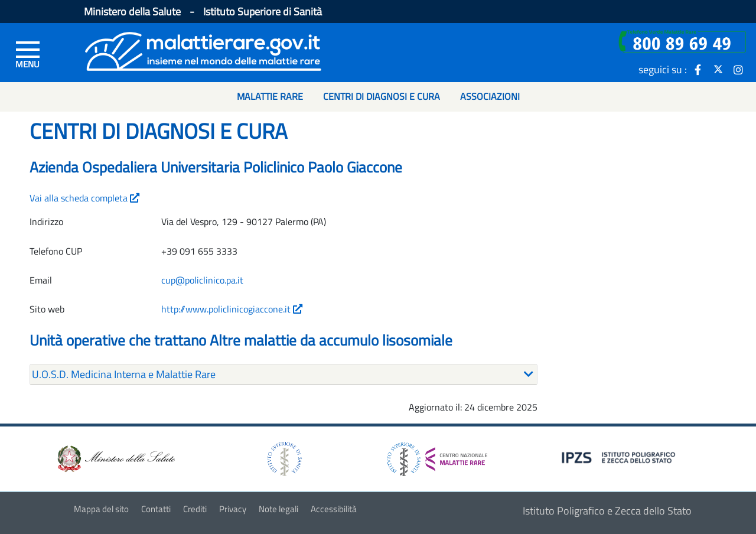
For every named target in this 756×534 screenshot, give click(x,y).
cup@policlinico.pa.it (202, 280)
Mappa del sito (101, 509)
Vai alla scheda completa (84, 198)
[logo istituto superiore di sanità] (283, 458)
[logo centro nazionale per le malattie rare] (437, 456)
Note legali (278, 509)
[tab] (283, 375)
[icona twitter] (718, 69)
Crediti (195, 509)
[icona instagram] (738, 69)
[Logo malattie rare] (203, 50)
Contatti (156, 509)
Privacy (233, 509)
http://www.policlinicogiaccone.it (232, 309)
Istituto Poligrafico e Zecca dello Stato (607, 511)
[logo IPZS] (620, 457)
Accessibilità (334, 509)
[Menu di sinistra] (28, 54)
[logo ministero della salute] (115, 458)
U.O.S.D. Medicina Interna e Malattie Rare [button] (124, 374)
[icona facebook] (698, 69)
